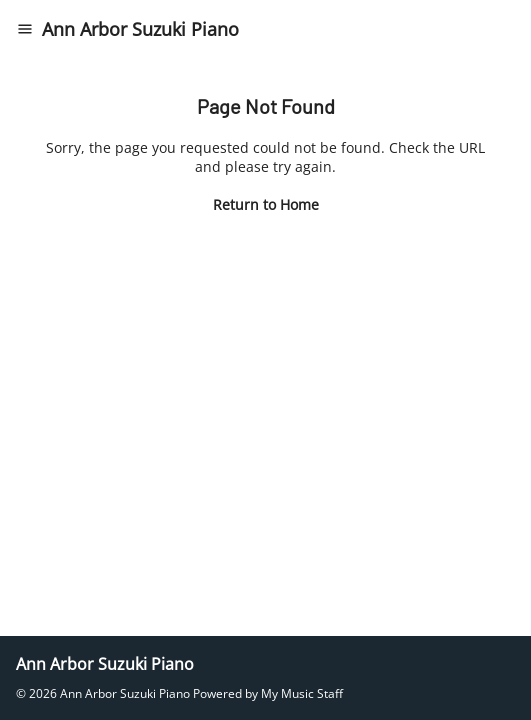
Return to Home (266, 204)
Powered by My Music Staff (268, 693)
